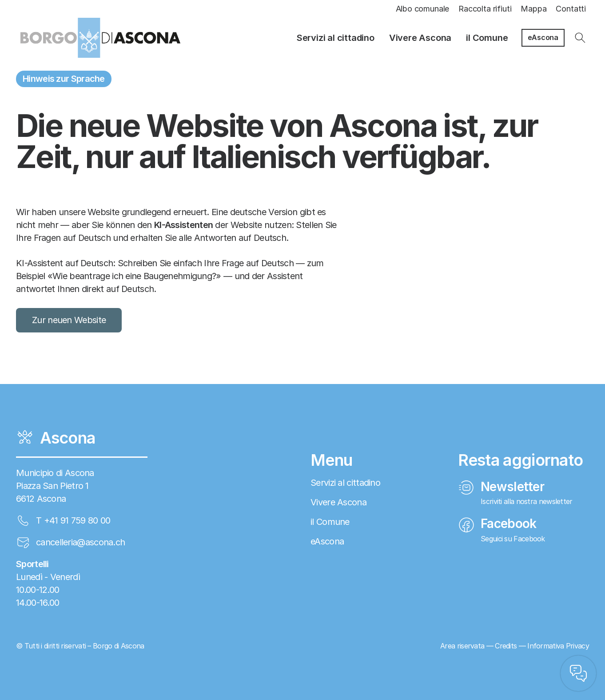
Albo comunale (423, 9)
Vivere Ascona (420, 38)
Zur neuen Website (69, 320)
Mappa (533, 9)
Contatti (571, 9)
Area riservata (462, 646)
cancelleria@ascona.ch (80, 542)
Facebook (497, 524)
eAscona (543, 37)
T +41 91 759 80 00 (73, 520)
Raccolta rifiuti (485, 9)
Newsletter (501, 487)
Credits (506, 646)
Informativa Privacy (558, 646)
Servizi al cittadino (336, 38)
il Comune (487, 38)
